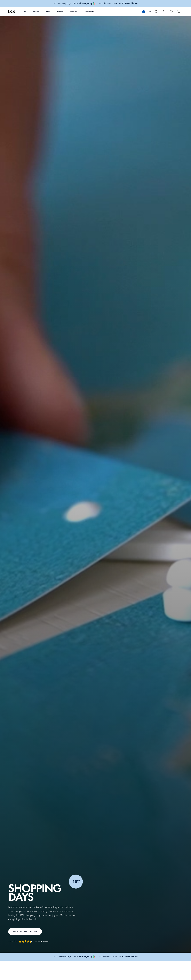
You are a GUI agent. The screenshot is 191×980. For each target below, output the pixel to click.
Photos (36, 12)
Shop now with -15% (25, 932)
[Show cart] (179, 12)
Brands (60, 12)
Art (25, 12)
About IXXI (89, 12)
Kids (48, 12)
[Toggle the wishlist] (172, 12)
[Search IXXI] (156, 12)
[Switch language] (146, 12)
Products (74, 12)
